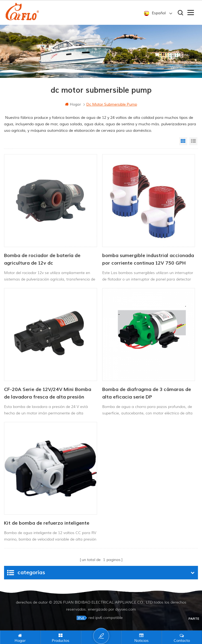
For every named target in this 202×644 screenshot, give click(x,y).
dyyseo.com (126, 609)
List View (193, 141)
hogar (73, 104)
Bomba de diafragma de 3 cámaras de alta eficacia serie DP (147, 393)
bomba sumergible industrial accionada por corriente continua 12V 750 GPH (148, 259)
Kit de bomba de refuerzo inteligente (47, 523)
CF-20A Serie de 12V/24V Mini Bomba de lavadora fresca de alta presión (48, 393)
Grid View (183, 141)
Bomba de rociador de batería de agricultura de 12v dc (42, 259)
